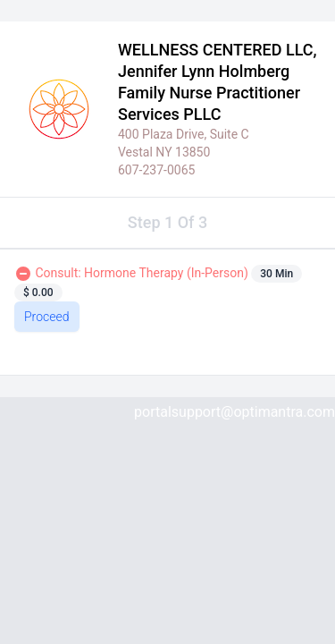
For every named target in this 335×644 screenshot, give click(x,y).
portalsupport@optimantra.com (234, 412)
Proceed (47, 317)
